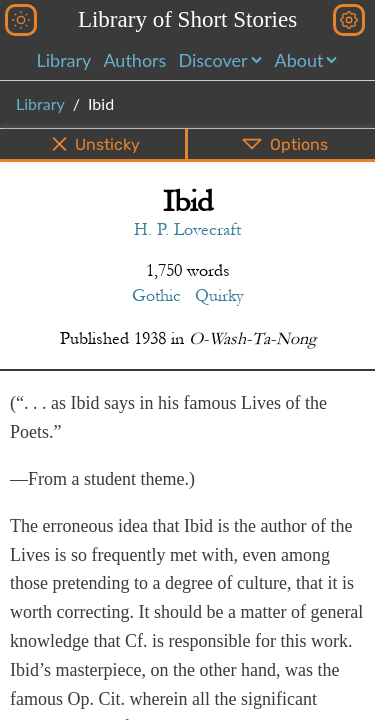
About (299, 60)
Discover (212, 60)
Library (64, 60)
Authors (134, 60)
